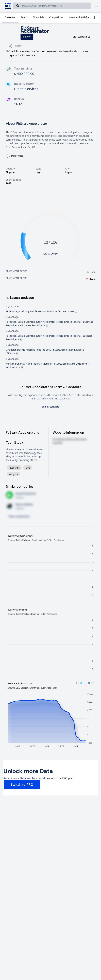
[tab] (10, 17)
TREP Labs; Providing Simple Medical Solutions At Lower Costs (41, 311)
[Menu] (96, 6)
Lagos (39, 172)
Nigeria (10, 172)
